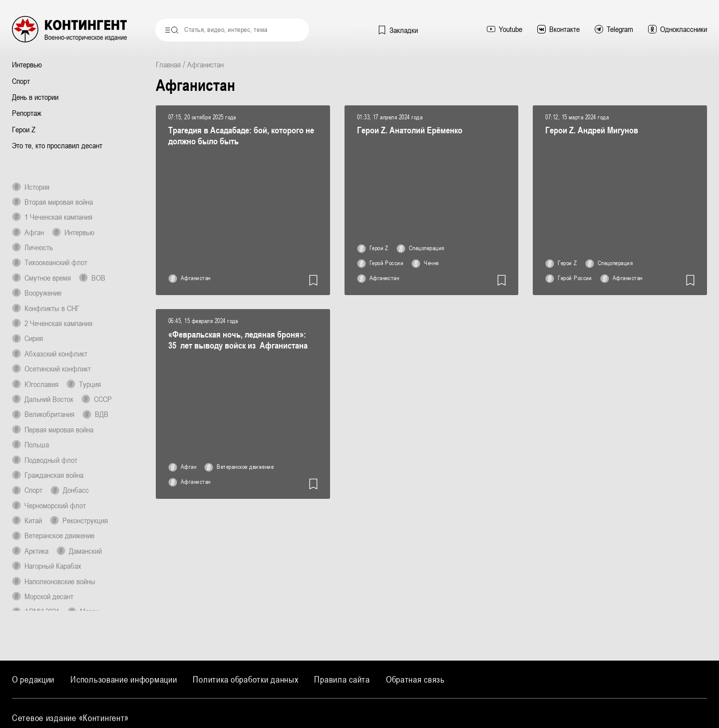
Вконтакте (558, 29)
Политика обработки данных (245, 679)
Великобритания (43, 414)
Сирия (27, 338)
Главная (168, 64)
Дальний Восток (43, 399)
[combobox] (232, 30)
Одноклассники (678, 29)
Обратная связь (415, 679)
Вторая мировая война (52, 202)
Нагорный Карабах (47, 566)
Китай (27, 520)
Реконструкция (79, 520)
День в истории (35, 97)
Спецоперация (420, 249)
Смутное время (41, 278)
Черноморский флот (49, 505)
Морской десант (43, 596)
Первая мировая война (53, 429)
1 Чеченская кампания (52, 217)
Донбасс (70, 490)
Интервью (27, 64)
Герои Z (24, 129)
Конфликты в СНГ (46, 308)
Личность (32, 247)
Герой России (380, 264)
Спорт (21, 81)
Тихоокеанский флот (50, 262)
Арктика (30, 551)
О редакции (33, 679)
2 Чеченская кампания (52, 323)
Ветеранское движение (53, 535)
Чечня (425, 264)
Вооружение (37, 293)
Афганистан (189, 279)
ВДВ (95, 414)
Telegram (614, 29)
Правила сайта (342, 679)
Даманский (79, 551)
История (31, 187)
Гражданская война (48, 475)
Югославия (35, 384)
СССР (97, 399)
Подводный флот (45, 460)
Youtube (505, 29)
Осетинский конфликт (51, 368)
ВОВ (92, 278)
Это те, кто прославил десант (57, 145)
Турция (84, 384)
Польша (30, 444)
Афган (28, 232)
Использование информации (124, 679)
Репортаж (27, 113)
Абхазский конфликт (50, 354)
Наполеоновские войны (54, 581)
